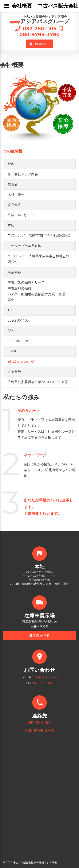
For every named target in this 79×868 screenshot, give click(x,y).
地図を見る (40, 44)
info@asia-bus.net (21, 361)
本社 (40, 567)
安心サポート (29, 411)
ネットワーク (35, 455)
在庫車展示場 (40, 616)
